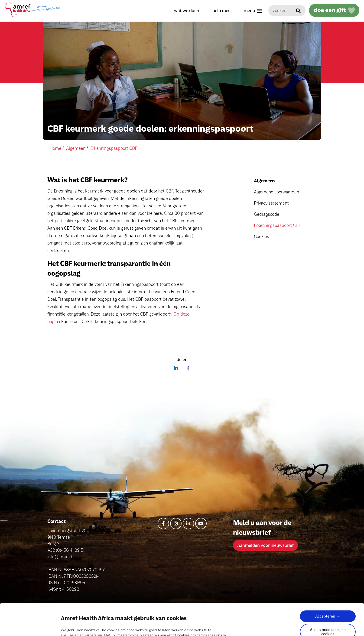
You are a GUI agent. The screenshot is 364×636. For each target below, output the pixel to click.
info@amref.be (62, 557)
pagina (154, 610)
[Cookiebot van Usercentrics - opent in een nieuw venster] (30, 627)
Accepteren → (328, 586)
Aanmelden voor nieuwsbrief (265, 545)
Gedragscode (267, 214)
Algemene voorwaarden (276, 192)
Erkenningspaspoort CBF (277, 225)
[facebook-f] (163, 523)
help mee (221, 10)
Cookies (262, 236)
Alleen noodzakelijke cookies (328, 602)
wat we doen (187, 10)
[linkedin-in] (188, 523)
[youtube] (201, 523)
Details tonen (71, 627)
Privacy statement (271, 203)
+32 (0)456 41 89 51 (66, 550)
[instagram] (176, 523)
